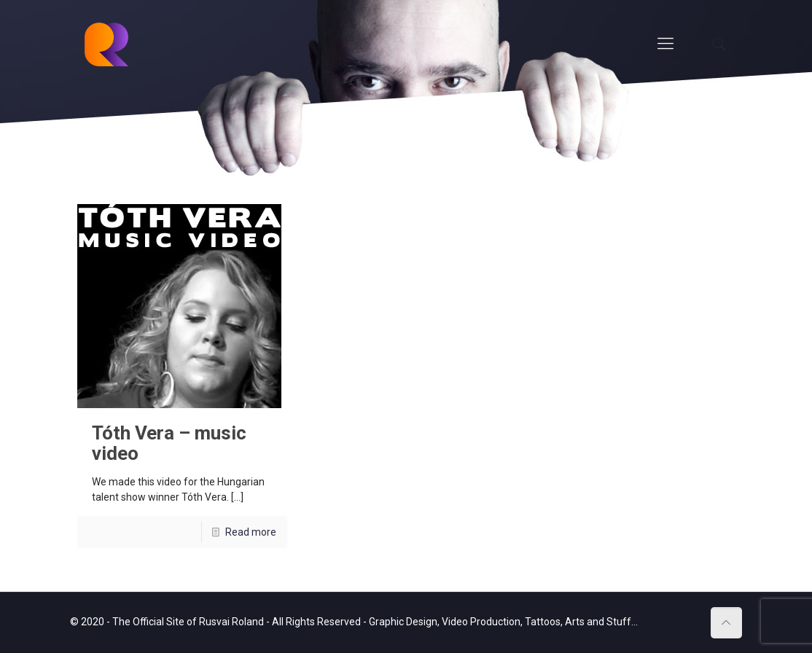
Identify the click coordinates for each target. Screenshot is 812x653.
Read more (251, 532)
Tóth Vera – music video (169, 443)
